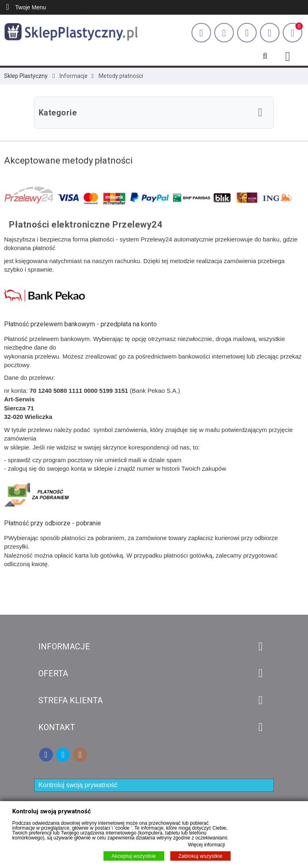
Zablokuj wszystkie (200, 856)
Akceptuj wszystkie (134, 856)
